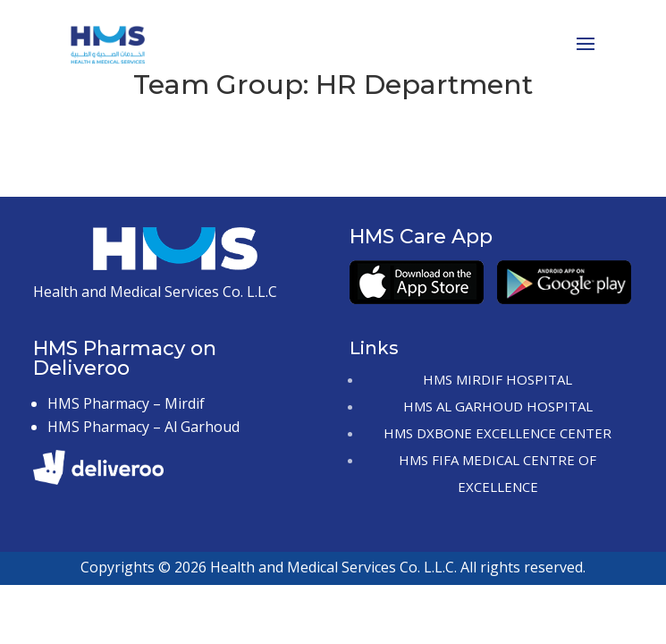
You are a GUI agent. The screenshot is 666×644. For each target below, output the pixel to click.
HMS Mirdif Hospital (497, 379)
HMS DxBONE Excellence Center (497, 433)
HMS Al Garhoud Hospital (498, 406)
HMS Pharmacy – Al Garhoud (143, 427)
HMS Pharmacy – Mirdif (126, 403)
